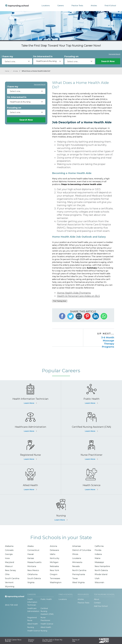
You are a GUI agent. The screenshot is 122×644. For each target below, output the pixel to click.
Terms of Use (76, 640)
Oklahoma (32, 574)
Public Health (46, 599)
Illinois (75, 554)
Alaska (30, 546)
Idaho (53, 554)
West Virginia (78, 582)
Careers (61, 6)
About (97, 599)
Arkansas (77, 546)
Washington (56, 582)
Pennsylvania (79, 574)
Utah (97, 578)
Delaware (54, 550)
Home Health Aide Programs (74, 293)
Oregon (54, 574)
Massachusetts (34, 562)
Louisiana (77, 558)
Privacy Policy (31, 640)
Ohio (7, 574)
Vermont (9, 582)
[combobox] (17, 61)
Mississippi (99, 562)
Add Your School (101, 606)
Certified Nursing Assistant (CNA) (47, 611)
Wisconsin (99, 582)
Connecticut (33, 550)
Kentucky (55, 558)
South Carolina (12, 578)
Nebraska (54, 566)
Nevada (76, 566)
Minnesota (77, 562)
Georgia (9, 554)
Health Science (47, 624)
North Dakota (101, 570)
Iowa (7, 558)
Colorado (9, 550)
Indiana (98, 554)
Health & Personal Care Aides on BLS (78, 296)
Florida (98, 550)
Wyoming (10, 587)
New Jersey (10, 570)
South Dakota (34, 578)
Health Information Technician (32, 602)
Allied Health (33, 624)
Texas (75, 578)
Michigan (54, 562)
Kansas (31, 558)
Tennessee (55, 578)
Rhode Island (101, 574)
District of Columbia (82, 550)
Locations (46, 6)
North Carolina (79, 570)
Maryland (10, 562)
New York (54, 570)
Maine (98, 558)
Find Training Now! (60, 301)
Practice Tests (77, 6)
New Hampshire (102, 566)
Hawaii (30, 554)
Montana (32, 566)
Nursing (31, 627)
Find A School (110, 6)
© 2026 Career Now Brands (13, 640)
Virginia (31, 582)
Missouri (9, 566)
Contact (97, 603)
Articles (94, 6)
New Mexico (33, 570)
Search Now (108, 61)
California (99, 546)
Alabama (9, 546)
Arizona (53, 546)
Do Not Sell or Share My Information (52, 640)
